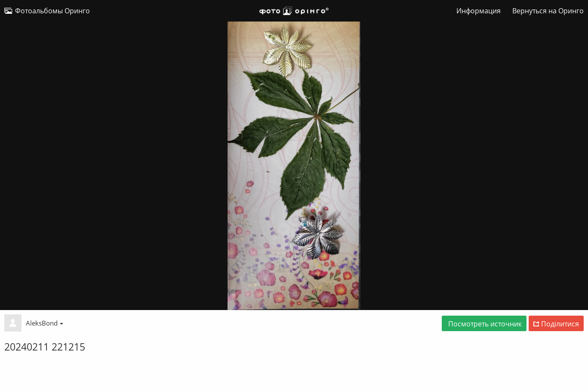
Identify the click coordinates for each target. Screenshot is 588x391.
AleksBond (45, 323)
